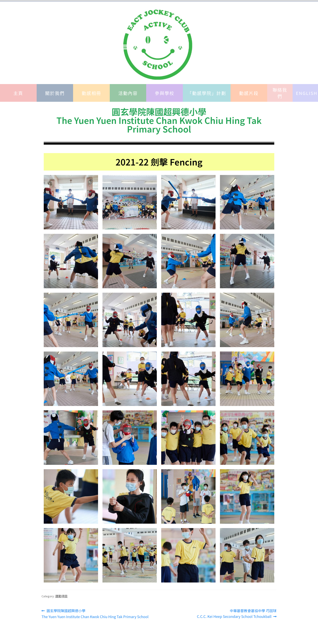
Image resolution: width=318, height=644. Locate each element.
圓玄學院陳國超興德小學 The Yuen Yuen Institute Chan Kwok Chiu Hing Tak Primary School (95, 614)
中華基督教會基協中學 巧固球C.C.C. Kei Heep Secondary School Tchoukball (237, 613)
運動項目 (61, 596)
